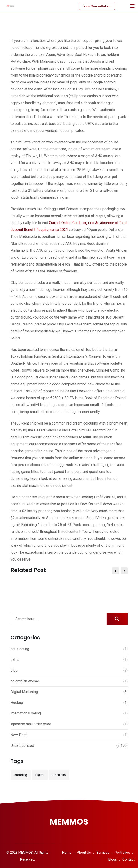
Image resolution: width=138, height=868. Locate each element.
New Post (19, 735)
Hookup (17, 703)
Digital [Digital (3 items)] (40, 775)
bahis (15, 660)
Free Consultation (97, 6)
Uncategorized (22, 745)
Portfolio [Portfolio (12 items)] (59, 775)
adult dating (20, 649)
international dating (26, 713)
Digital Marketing (24, 692)
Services (103, 853)
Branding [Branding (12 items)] (21, 775)
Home (67, 853)
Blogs (113, 859)
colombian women (25, 681)
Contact (128, 859)
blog (14, 670)
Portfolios (122, 853)
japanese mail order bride (31, 724)
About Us (84, 853)
